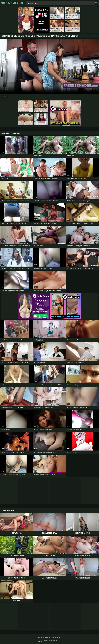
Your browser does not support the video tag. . (49, 66)
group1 (5, 97)
